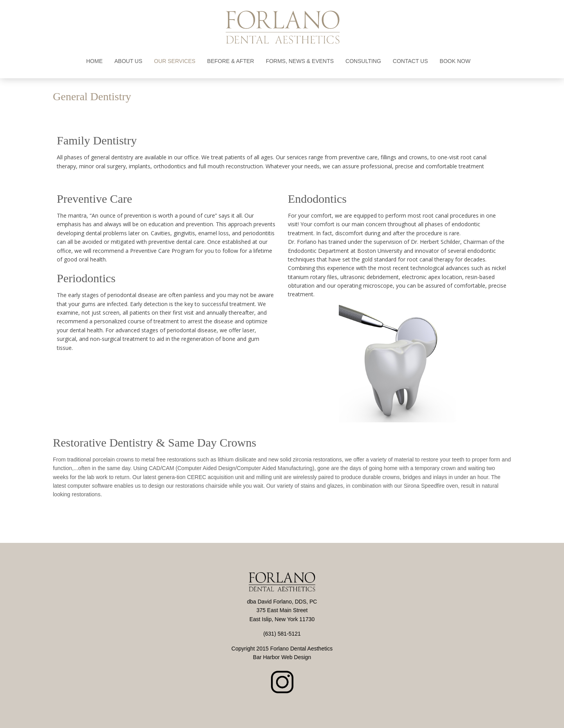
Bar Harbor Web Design (282, 657)
